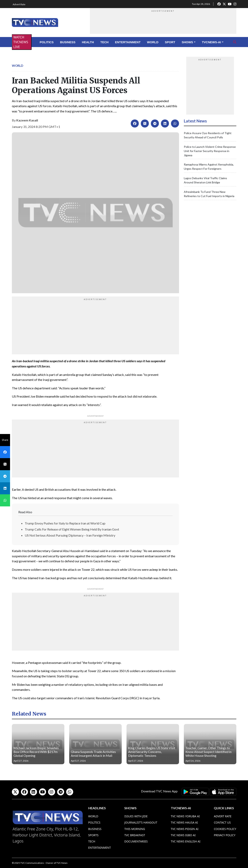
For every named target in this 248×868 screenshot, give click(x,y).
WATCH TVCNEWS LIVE (21, 42)
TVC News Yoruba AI (185, 816)
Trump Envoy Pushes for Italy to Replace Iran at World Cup (65, 523)
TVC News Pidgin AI (185, 829)
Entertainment (128, 42)
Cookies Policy (225, 829)
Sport (170, 42)
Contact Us (222, 822)
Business (68, 42)
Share (5, 440)
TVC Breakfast (135, 835)
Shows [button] (187, 42)
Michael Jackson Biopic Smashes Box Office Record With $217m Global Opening (36, 752)
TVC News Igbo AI (183, 835)
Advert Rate (19, 4)
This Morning (135, 829)
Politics (47, 42)
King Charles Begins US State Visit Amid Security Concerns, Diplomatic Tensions (152, 752)
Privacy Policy (225, 835)
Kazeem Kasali (27, 120)
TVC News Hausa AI (184, 822)
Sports (93, 835)
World (153, 42)
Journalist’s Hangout (141, 822)
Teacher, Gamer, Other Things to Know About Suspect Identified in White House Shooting (208, 752)
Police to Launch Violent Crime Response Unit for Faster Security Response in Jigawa (210, 151)
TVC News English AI (186, 841)
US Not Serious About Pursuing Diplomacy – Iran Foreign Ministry (70, 535)
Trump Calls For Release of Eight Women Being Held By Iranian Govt (72, 529)
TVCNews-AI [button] (211, 42)
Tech (104, 42)
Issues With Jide (136, 816)
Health (88, 42)
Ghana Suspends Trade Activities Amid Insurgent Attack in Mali (93, 754)
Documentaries (136, 841)
